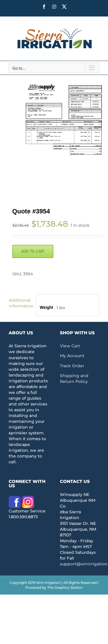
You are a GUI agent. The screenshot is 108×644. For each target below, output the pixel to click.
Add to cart (33, 251)
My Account (72, 356)
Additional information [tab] (21, 303)
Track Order (72, 366)
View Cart (70, 346)
